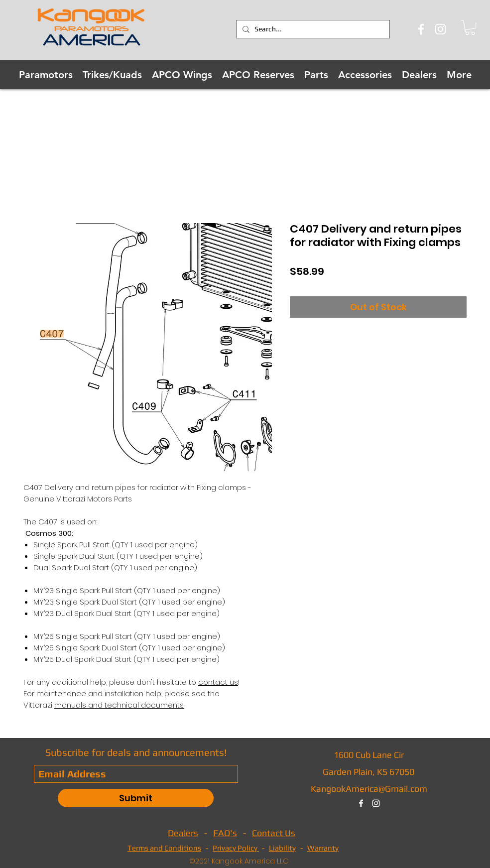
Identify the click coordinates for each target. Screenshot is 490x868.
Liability (282, 848)
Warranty (323, 848)
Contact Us (274, 833)
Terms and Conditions (164, 848)
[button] (470, 27)
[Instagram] (440, 29)
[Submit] (136, 798)
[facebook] (361, 803)
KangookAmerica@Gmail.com (369, 789)
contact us (218, 682)
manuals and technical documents (119, 705)
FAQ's (225, 833)
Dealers (183, 833)
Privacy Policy (236, 848)
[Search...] (311, 29)
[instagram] (376, 803)
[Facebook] (421, 29)
